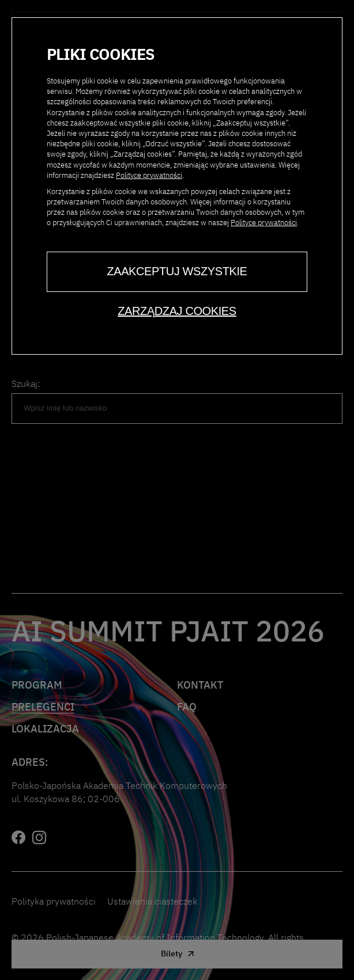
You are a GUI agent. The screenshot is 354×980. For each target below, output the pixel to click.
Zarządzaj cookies (177, 311)
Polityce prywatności (149, 175)
